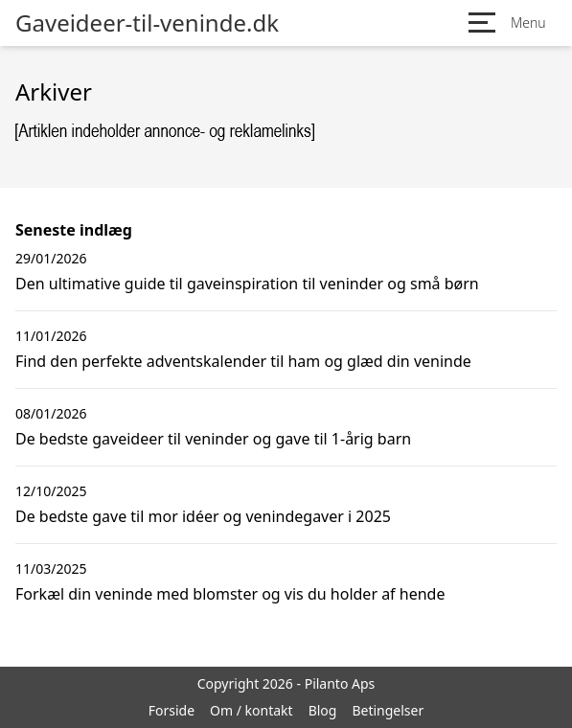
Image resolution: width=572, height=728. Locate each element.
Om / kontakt (252, 710)
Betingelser (388, 710)
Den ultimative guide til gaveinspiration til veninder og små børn (247, 284)
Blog (323, 710)
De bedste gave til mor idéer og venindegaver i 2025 (203, 516)
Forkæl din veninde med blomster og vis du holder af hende (230, 594)
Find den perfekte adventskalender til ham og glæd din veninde (243, 361)
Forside (172, 710)
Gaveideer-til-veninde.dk (147, 23)
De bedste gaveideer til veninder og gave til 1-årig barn (213, 439)
